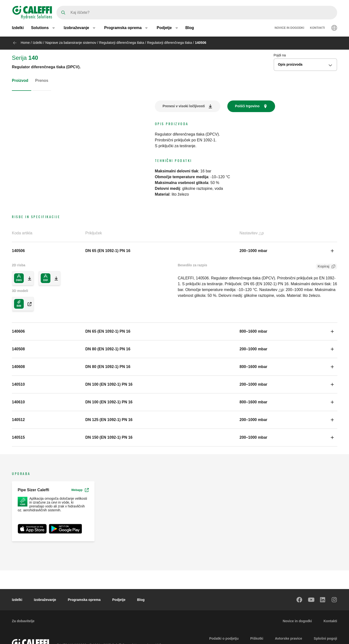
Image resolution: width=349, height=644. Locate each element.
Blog (190, 28)
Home (25, 43)
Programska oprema (84, 600)
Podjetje (119, 600)
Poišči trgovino (247, 106)
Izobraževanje (45, 600)
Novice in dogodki (289, 29)
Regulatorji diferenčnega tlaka (122, 43)
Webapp (80, 490)
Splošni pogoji (325, 638)
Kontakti (317, 29)
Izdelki (18, 28)
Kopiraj (323, 267)
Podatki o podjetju (224, 638)
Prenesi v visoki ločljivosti (184, 106)
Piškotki (257, 638)
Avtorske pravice (288, 638)
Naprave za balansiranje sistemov (71, 43)
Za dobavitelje (23, 621)
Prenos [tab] (42, 80)
